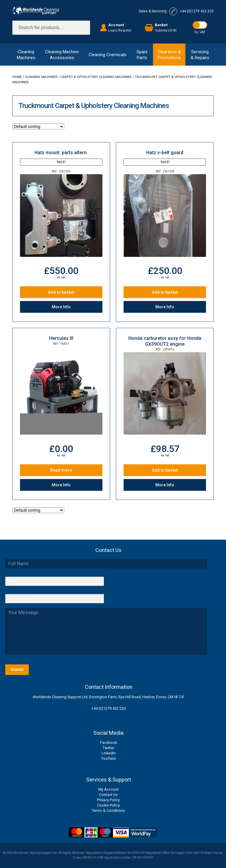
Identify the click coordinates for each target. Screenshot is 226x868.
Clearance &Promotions (169, 55)
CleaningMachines (26, 55)
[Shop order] (38, 127)
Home (17, 77)
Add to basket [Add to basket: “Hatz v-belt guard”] (165, 292)
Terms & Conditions (108, 810)
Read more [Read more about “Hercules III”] (61, 470)
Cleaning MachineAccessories (62, 55)
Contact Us (108, 795)
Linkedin (109, 753)
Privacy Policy (108, 800)
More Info (61, 307)
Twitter (108, 748)
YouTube (109, 758)
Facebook (109, 743)
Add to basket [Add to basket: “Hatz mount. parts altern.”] (61, 292)
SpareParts (142, 55)
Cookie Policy (108, 805)
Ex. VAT (200, 32)
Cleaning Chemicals (108, 55)
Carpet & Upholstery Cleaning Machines (96, 77)
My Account (108, 789)
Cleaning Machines (41, 77)
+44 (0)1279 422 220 (109, 708)
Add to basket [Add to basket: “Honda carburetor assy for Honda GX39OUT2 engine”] (165, 470)
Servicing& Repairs (200, 55)
